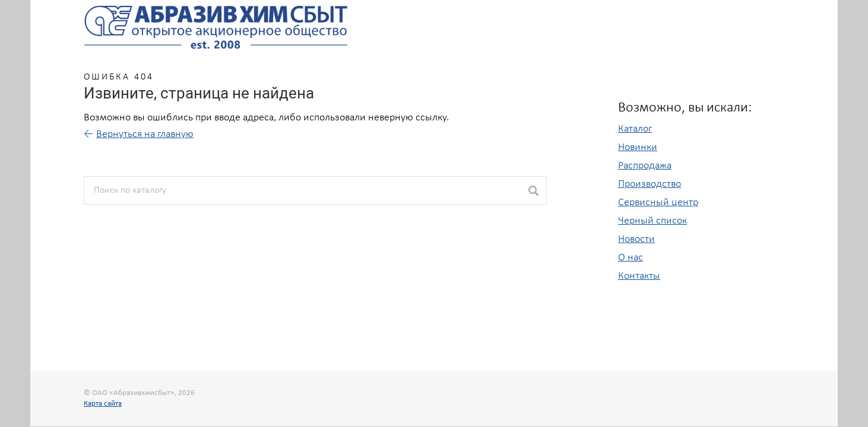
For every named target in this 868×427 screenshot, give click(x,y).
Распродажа (645, 166)
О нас (631, 258)
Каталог (635, 129)
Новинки (638, 147)
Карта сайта (103, 404)
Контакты (639, 276)
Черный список (652, 221)
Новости (636, 239)
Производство (650, 184)
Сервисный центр (658, 203)
